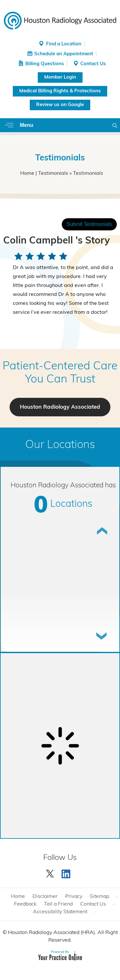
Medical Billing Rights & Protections (60, 91)
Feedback (25, 904)
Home (27, 174)
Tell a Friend (58, 904)
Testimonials (53, 174)
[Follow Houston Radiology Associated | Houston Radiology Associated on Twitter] (50, 872)
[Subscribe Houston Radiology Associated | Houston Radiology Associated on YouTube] (67, 872)
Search (115, 125)
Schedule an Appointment (64, 54)
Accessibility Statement (60, 912)
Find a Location (64, 44)
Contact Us (93, 64)
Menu (27, 125)
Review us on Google (60, 105)
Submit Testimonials (89, 224)
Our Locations (60, 445)
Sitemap (100, 897)
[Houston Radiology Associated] (60, 20)
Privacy (74, 897)
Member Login (60, 77)
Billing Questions (45, 64)
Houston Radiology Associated (60, 407)
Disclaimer (45, 897)
